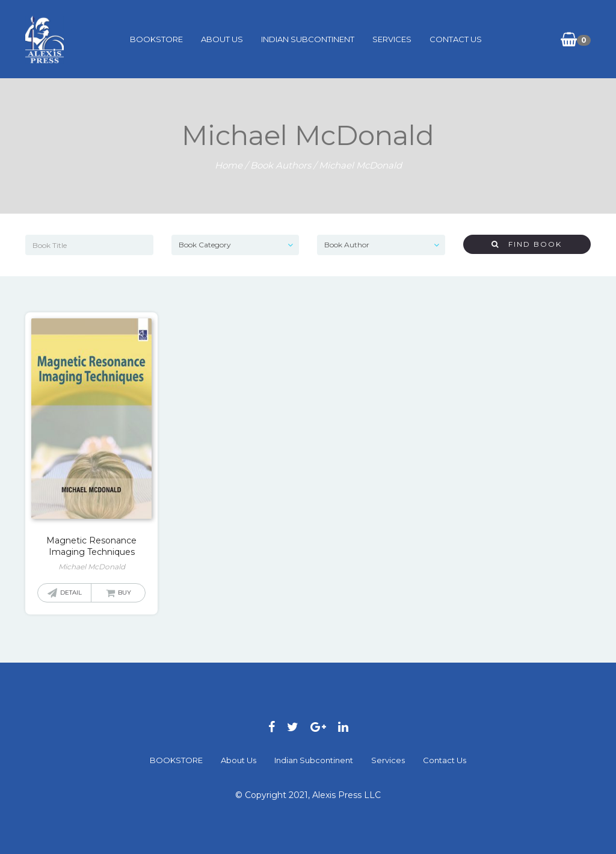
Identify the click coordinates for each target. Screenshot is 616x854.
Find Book (527, 244)
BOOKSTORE (156, 39)
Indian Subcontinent (308, 39)
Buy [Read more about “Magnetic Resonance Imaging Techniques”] (125, 593)
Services (392, 39)
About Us (222, 39)
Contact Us (456, 39)
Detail (71, 593)
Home (229, 165)
